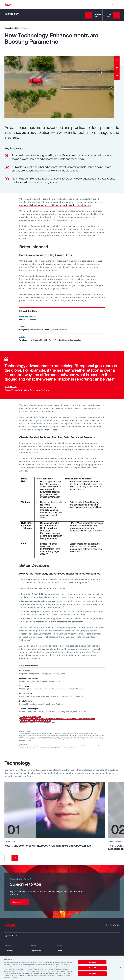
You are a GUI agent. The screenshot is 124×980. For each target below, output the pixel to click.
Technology (12, 14)
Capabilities (36, 951)
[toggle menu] (118, 5)
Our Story (9, 951)
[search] (112, 5)
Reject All (92, 968)
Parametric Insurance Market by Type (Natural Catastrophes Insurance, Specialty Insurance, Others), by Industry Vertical (58, 719)
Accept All (92, 974)
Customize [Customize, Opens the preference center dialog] (92, 962)
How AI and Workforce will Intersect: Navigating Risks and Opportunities (48, 846)
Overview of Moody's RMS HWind (30, 717)
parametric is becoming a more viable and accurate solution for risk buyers (55, 205)
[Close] (120, 967)
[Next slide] (15, 858)
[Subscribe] (20, 902)
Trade (59, 951)
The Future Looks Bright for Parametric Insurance (36, 721)
